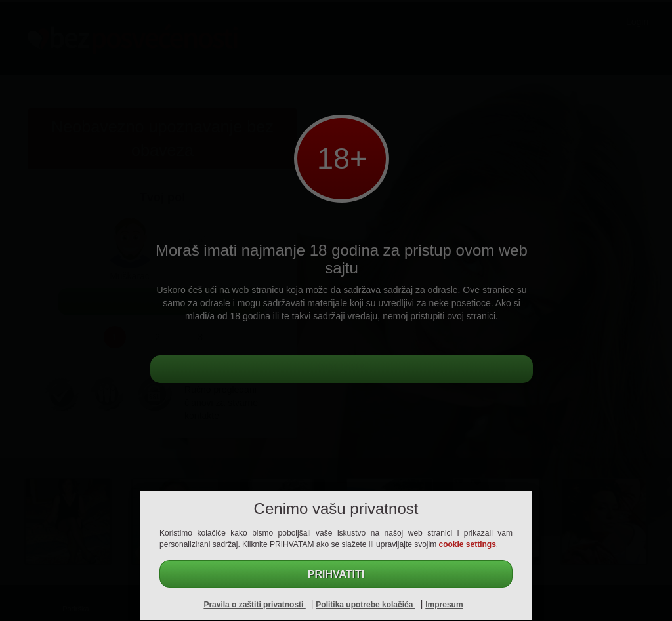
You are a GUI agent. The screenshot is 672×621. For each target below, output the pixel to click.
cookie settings (468, 544)
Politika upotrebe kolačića (365, 605)
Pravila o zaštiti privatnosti (254, 605)
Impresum (444, 605)
